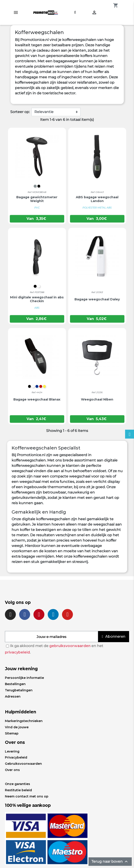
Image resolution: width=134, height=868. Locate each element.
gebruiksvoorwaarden (70, 646)
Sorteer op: (20, 112)
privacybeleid (17, 652)
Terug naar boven (110, 862)
